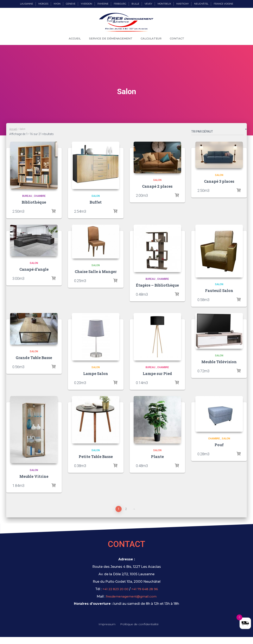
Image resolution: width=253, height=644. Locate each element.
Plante (157, 457)
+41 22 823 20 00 (115, 589)
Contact (177, 38)
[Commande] (217, 132)
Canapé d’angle (34, 269)
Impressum (107, 625)
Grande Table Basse (34, 358)
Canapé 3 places (219, 181)
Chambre (40, 196)
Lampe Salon (96, 374)
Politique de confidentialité (139, 625)
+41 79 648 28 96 (146, 589)
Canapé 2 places (157, 186)
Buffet (96, 202)
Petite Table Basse (96, 457)
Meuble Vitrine (34, 476)
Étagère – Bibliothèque (157, 285)
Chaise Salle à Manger (96, 272)
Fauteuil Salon (219, 291)
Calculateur (151, 38)
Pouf (219, 445)
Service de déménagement (111, 38)
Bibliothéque (34, 202)
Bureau (27, 196)
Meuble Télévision (219, 362)
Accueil (75, 38)
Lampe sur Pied (157, 374)
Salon (96, 196)
